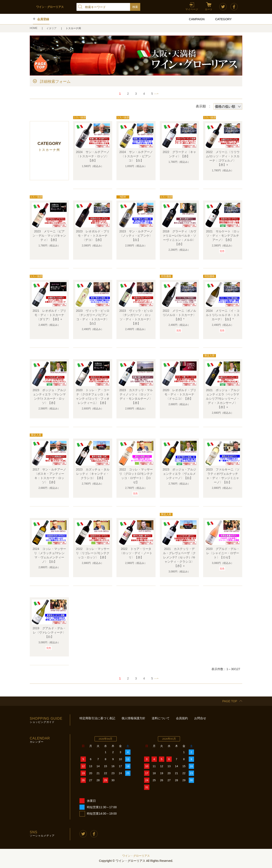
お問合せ (200, 718)
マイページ (192, 9)
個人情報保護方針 (133, 718)
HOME (34, 28)
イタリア (52, 28)
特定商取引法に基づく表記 (97, 718)
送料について (161, 718)
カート (209, 9)
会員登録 (43, 19)
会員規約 (182, 718)
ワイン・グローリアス (136, 856)
